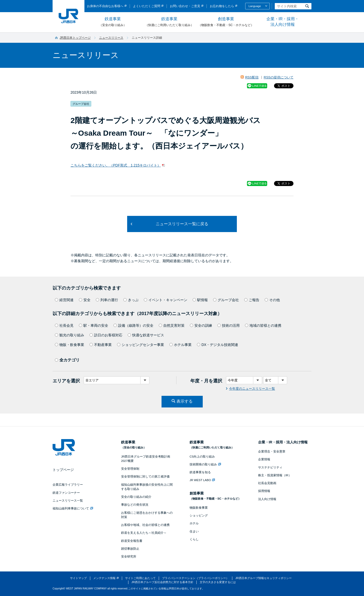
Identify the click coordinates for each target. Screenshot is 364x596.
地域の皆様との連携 (263, 325)
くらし (194, 539)
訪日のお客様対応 (106, 335)
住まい (194, 531)
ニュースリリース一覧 (68, 501)
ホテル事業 (180, 345)
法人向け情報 (267, 499)
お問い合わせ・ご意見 (185, 6)
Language (255, 6)
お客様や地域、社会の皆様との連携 (145, 525)
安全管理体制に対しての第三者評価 (145, 477)
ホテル (194, 523)
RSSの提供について (279, 77)
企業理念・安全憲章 (272, 451)
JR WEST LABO (202, 480)
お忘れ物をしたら (222, 6)
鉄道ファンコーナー (66, 493)
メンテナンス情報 (104, 578)
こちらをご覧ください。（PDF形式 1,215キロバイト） (116, 165)
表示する (185, 401)
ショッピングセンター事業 (141, 345)
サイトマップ (78, 578)
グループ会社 (226, 300)
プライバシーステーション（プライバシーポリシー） (195, 578)
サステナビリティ (270, 467)
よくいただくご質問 (147, 6)
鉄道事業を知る (200, 472)
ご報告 (252, 300)
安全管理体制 (130, 469)
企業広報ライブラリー (68, 485)
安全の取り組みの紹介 (136, 497)
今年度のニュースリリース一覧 (252, 389)
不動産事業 (101, 345)
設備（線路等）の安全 (133, 325)
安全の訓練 (201, 325)
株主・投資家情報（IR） (275, 475)
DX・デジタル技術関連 (218, 345)
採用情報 (264, 491)
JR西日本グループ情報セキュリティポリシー (264, 578)
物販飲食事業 (199, 508)
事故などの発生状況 (135, 505)
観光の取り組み (70, 335)
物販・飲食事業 (70, 345)
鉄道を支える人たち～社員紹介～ (144, 533)
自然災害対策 (172, 325)
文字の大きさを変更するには (218, 582)
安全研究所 (129, 557)
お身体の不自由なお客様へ (105, 6)
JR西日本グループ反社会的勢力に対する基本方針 (162, 582)
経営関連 (64, 300)
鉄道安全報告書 (132, 541)
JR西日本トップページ (75, 38)
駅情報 (200, 300)
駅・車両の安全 (94, 325)
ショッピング (199, 516)
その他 (272, 300)
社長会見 (64, 325)
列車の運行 (107, 300)
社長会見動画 (267, 483)
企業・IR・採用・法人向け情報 (283, 22)
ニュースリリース (111, 38)
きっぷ (131, 300)
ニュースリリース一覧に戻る (182, 224)
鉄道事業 (113, 22)
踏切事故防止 (130, 549)
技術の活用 (229, 325)
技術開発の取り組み (205, 464)
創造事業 (226, 22)
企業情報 (264, 459)
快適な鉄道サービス (146, 335)
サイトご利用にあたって (140, 578)
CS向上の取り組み (202, 457)
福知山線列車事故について (73, 508)
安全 (85, 300)
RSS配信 (252, 77)
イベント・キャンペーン (166, 300)
